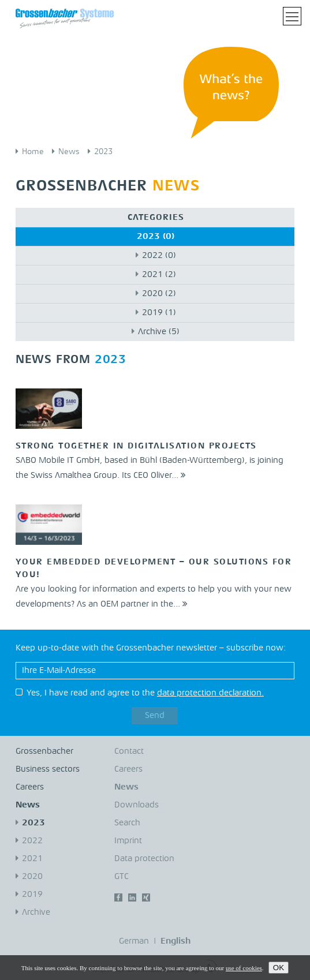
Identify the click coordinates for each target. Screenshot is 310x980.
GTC (122, 877)
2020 (32, 877)
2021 (32, 859)
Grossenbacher (44, 752)
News (69, 152)
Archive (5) (159, 332)
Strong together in (136, 446)
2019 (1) (159, 313)
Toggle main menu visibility (294, 13)
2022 (32, 841)
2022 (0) (159, 256)
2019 (32, 895)
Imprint (128, 841)
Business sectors (48, 770)
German (134, 942)
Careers (30, 788)
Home (33, 152)
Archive (36, 913)
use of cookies (244, 968)
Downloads (137, 805)
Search (127, 823)
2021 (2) (159, 275)
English (175, 942)
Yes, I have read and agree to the (145, 693)
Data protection (144, 859)
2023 (103, 152)
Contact (129, 752)
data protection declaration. (210, 693)
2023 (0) (156, 237)
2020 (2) (159, 294)
